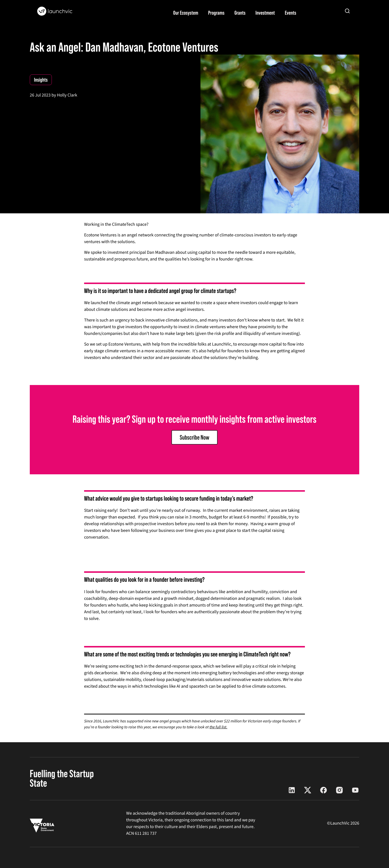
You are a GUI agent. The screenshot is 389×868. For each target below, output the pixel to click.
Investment (265, 13)
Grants (240, 13)
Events (291, 13)
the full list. (218, 727)
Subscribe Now (195, 437)
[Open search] (347, 11)
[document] (194, 498)
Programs (216, 13)
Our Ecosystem (186, 13)
